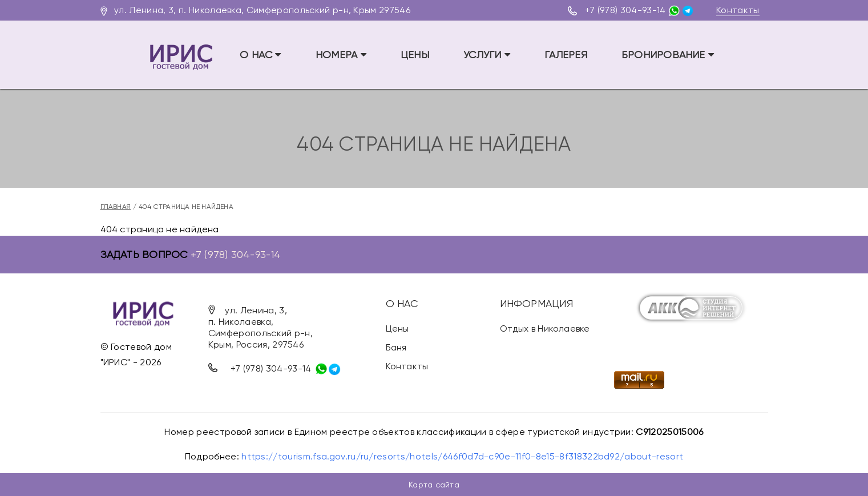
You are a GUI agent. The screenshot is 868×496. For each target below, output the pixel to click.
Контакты (738, 10)
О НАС (261, 55)
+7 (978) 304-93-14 (625, 10)
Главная (116, 207)
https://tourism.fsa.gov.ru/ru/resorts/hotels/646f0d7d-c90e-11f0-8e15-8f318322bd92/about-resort (462, 456)
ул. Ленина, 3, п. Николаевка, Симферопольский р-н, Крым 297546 (262, 10)
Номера (341, 55)
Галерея (566, 55)
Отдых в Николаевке (545, 328)
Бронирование (668, 55)
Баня (396, 347)
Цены (415, 55)
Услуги (487, 55)
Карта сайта (434, 485)
